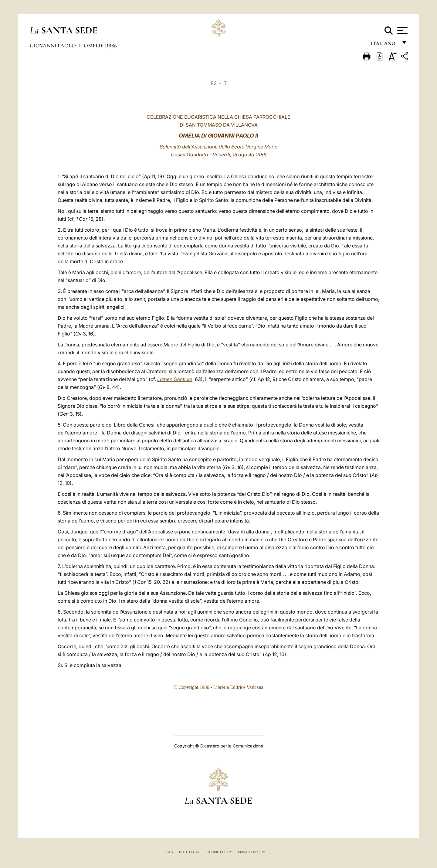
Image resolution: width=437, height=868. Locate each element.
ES (214, 83)
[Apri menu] (402, 30)
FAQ (170, 852)
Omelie (94, 46)
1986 (112, 46)
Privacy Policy (251, 852)
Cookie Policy (219, 852)
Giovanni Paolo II (56, 46)
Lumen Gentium (175, 379)
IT (225, 83)
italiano (384, 45)
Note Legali (190, 852)
